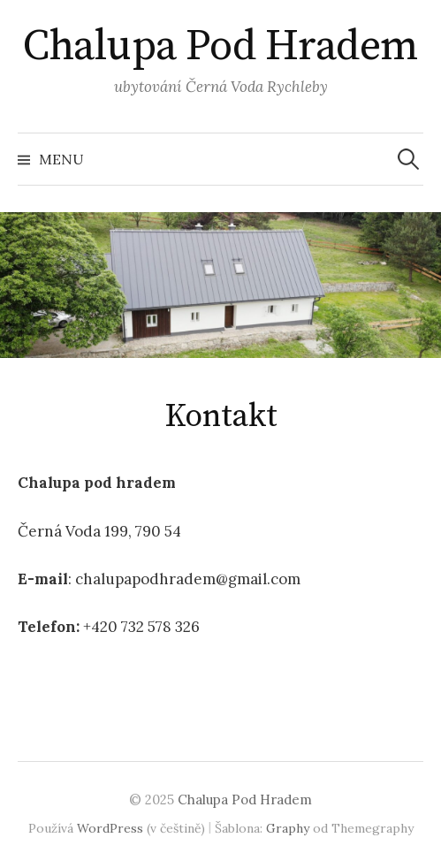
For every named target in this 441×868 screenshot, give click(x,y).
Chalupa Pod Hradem (220, 47)
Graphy (288, 828)
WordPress (110, 828)
